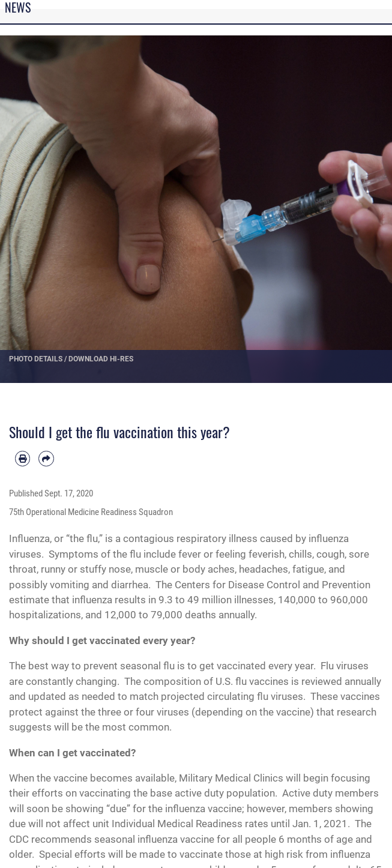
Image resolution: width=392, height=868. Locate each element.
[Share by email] (46, 458)
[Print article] (23, 458)
